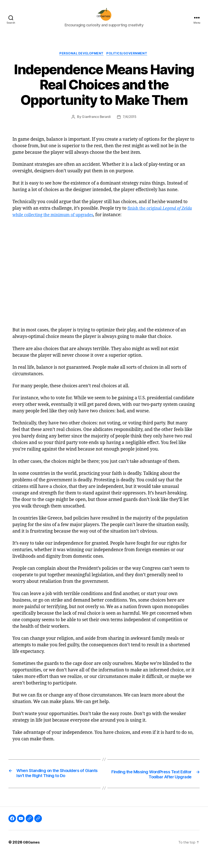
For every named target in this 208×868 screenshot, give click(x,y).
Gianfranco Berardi (96, 124)
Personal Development (81, 60)
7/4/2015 (130, 124)
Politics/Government (128, 60)
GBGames (32, 856)
